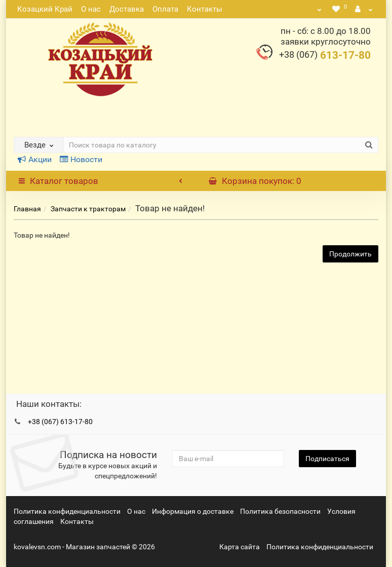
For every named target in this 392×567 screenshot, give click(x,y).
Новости (81, 159)
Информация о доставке (193, 511)
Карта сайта (240, 547)
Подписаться (327, 459)
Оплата (165, 9)
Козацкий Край (45, 9)
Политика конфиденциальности (67, 511)
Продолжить (350, 254)
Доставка (127, 9)
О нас (91, 9)
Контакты (205, 9)
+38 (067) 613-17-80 (60, 422)
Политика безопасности (280, 511)
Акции (35, 159)
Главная (27, 209)
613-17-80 (325, 55)
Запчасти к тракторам (88, 209)
